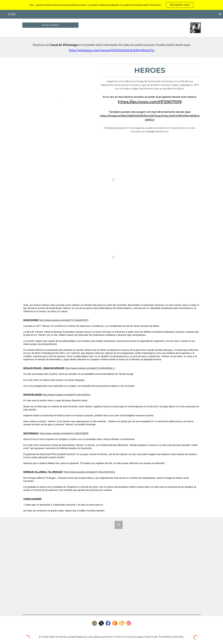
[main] (111, 47)
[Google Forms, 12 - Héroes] (73, 565)
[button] (219, 14)
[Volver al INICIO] (50, 25)
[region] (111, 5)
